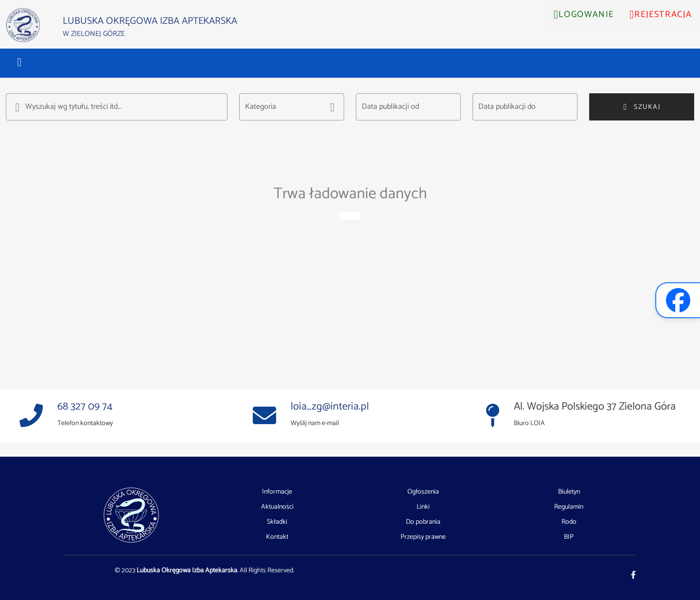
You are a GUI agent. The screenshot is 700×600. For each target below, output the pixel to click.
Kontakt (277, 537)
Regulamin (569, 507)
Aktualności (277, 507)
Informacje (277, 492)
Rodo (569, 522)
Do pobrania (423, 522)
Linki (423, 507)
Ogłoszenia (423, 492)
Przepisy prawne (423, 537)
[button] (19, 62)
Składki (277, 522)
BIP (569, 537)
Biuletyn (569, 492)
